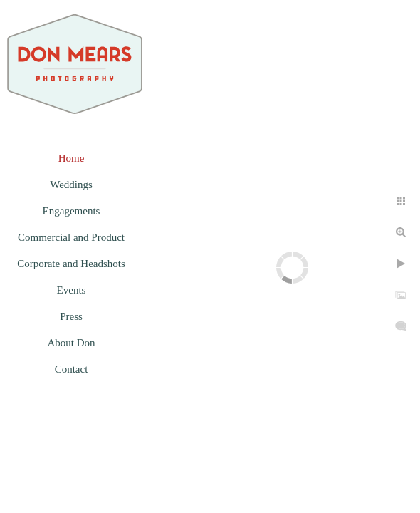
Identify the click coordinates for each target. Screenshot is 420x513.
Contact (72, 369)
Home (72, 158)
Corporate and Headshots (71, 264)
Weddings (71, 185)
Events (72, 290)
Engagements (72, 211)
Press (71, 316)
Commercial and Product (71, 237)
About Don (71, 343)
